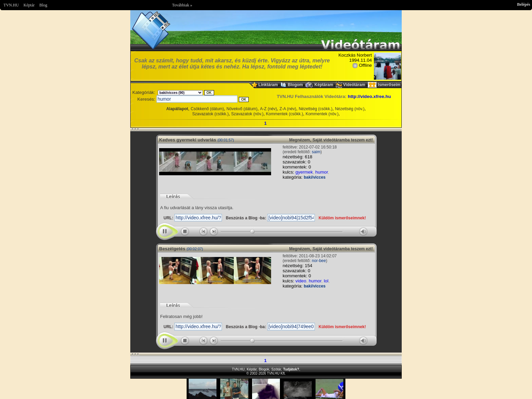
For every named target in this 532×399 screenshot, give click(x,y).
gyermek (304, 172)
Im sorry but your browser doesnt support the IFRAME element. (266, 389)
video (301, 281)
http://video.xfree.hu (369, 96)
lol (326, 281)
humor (321, 172)
